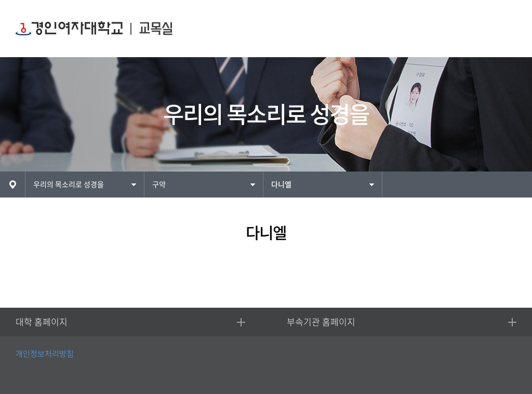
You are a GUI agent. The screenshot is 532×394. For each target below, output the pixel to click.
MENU (505, 29)
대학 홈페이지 (42, 322)
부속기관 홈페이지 (321, 322)
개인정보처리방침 (45, 354)
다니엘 (281, 185)
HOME (12, 185)
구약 (159, 185)
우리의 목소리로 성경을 (69, 185)
